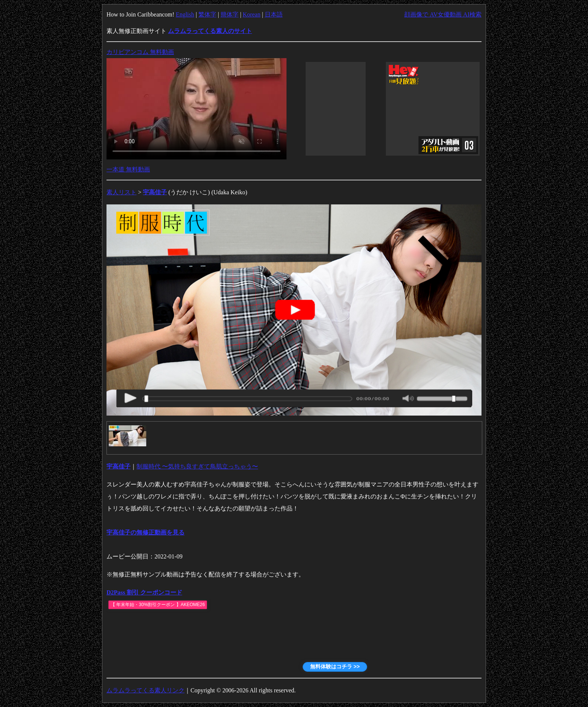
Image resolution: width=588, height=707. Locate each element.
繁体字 (207, 14)
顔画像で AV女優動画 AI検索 (443, 14)
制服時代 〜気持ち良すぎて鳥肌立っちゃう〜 (197, 466)
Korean (251, 14)
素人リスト (121, 192)
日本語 (274, 14)
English (185, 14)
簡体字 (229, 14)
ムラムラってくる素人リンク (145, 690)
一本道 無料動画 (128, 169)
